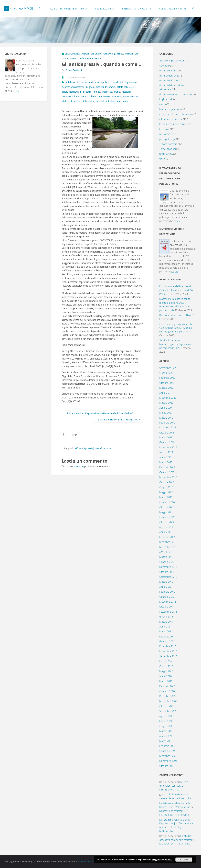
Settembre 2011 (168, 612)
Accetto (184, 860)
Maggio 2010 (166, 671)
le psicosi (164, 129)
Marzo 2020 (166, 413)
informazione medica (90, 58)
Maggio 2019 (166, 418)
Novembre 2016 (168, 477)
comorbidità (117, 82)
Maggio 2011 (166, 622)
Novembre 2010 (168, 651)
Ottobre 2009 (167, 706)
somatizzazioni (168, 149)
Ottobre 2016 (167, 482)
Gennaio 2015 (167, 517)
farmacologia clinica (113, 54)
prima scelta (104, 96)
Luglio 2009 (166, 721)
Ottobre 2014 (167, 522)
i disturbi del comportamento (176, 114)
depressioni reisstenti (73, 87)
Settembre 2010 (168, 656)
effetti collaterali (125, 87)
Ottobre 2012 (167, 572)
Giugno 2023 (166, 373)
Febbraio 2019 (167, 423)
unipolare (110, 101)
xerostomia (123, 101)
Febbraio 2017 (167, 467)
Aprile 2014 (165, 532)
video (162, 159)
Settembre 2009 (168, 711)
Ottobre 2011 (167, 607)
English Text (166, 99)
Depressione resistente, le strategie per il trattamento (176, 827)
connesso (79, 466)
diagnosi (90, 87)
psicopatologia (167, 139)
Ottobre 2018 (167, 433)
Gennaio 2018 (167, 442)
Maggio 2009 (166, 731)
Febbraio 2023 (167, 378)
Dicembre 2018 (168, 427)
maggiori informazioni (162, 860)
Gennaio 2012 (167, 597)
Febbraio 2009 (167, 746)
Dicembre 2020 (168, 398)
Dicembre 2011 (168, 602)
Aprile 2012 (165, 587)
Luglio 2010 (166, 661)
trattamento (166, 154)
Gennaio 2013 (167, 562)
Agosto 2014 (166, 527)
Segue (16, 91)
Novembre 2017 (168, 447)
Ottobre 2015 (167, 507)
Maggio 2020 (166, 403)
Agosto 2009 (166, 716)
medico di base (88, 96)
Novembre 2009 (168, 701)
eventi (163, 104)
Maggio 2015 (166, 512)
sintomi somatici (168, 144)
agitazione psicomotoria (173, 61)
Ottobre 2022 (167, 383)
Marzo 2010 (166, 681)
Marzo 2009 (166, 741)
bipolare (105, 82)
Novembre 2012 (168, 567)
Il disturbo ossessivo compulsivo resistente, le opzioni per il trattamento (177, 840)
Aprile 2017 (165, 457)
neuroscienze (167, 134)
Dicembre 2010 (168, 646)
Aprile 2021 (165, 393)
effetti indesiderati (71, 92)
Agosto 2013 (166, 552)
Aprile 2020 (165, 408)
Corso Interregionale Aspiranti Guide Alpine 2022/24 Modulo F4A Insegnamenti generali (176, 328)
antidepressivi (73, 82)
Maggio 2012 (166, 582)
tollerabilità (89, 101)
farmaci (97, 92)
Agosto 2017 (166, 452)
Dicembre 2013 (168, 542)
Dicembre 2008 (168, 756)
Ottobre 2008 (167, 766)
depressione (131, 82)
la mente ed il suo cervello (174, 124)
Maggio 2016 (166, 492)
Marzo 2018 (166, 437)
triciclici (100, 101)
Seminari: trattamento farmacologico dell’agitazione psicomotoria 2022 (175, 344)
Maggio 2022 (166, 388)
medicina (126, 92)
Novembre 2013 (168, 547)
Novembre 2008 (168, 761)
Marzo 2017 (166, 462)
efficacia (87, 92)
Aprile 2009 (165, 736)
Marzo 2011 (166, 631)
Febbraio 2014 (167, 537)
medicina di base (70, 96)
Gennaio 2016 (167, 502)
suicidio (77, 101)
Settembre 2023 (168, 368)
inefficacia (107, 92)
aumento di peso (90, 82)
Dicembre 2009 (168, 696)
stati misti (67, 101)
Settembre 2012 (168, 577)
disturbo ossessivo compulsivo (176, 94)
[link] (194, 8)
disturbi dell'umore (92, 54)
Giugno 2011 (166, 617)
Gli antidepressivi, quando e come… (94, 448)
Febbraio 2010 (167, 686)
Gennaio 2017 (167, 472)
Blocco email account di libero (176, 315)
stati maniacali (130, 96)
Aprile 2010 (165, 676)
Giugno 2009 (166, 726)
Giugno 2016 (166, 487)
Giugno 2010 (166, 666)
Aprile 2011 (165, 627)
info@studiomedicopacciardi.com (93, 861)
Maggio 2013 (166, 557)
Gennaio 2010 (167, 691)
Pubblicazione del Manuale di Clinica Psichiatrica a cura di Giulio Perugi (178, 290)
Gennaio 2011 (167, 641)
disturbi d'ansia (73, 54)
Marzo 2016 (166, 497)
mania (117, 92)
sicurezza (117, 96)
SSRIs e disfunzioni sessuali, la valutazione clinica (174, 786)
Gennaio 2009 (167, 751)
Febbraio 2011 (167, 637)
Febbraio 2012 (167, 592)
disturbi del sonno (169, 76)
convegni (164, 66)
